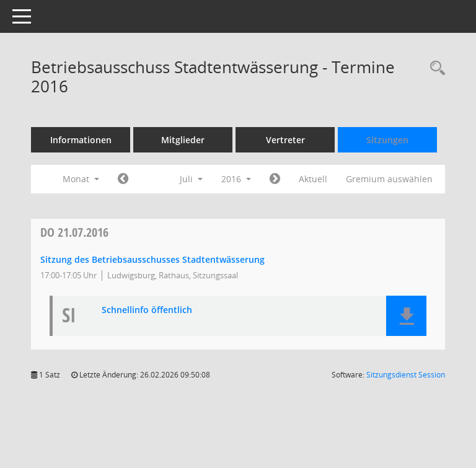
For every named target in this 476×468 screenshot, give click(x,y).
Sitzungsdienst (406, 375)
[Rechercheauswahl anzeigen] (434, 68)
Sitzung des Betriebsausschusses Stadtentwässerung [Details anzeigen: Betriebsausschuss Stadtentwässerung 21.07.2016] (152, 259)
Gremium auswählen (389, 179)
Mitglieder (183, 140)
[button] (406, 316)
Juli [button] (191, 179)
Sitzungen (387, 140)
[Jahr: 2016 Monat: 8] (275, 179)
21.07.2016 (74, 232)
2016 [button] (236, 179)
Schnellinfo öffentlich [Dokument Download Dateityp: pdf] (147, 310)
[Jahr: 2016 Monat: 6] (123, 179)
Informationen (81, 140)
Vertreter (285, 140)
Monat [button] (81, 179)
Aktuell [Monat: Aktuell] (313, 179)
